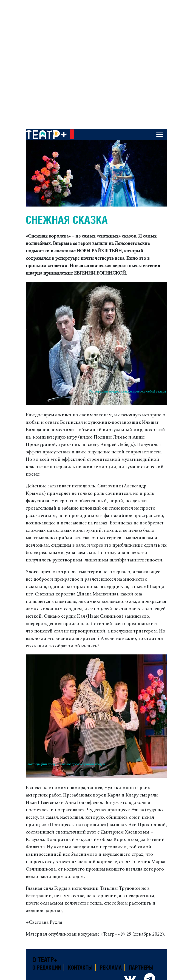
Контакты (80, 968)
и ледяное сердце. (83, 911)
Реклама (111, 968)
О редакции (47, 968)
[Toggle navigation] (160, 134)
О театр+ (45, 960)
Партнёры (141, 968)
